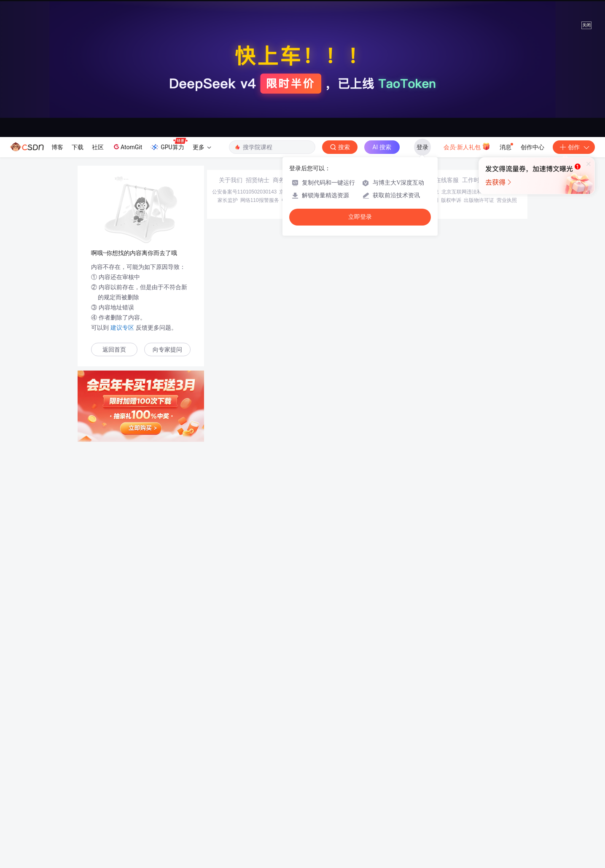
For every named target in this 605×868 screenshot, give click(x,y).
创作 (574, 147)
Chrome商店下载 (349, 807)
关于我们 (231, 787)
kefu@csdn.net (403, 787)
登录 (422, 147)
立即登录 (360, 217)
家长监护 (228, 807)
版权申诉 (451, 807)
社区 (98, 147)
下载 (78, 147)
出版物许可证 (479, 807)
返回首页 (114, 350)
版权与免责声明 (421, 807)
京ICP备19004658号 (302, 799)
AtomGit (127, 147)
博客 (57, 147)
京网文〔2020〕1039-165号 (359, 799)
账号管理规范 (385, 807)
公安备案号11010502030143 (244, 799)
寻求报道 (312, 787)
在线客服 (447, 787)
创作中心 (532, 147)
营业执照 (507, 807)
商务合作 (285, 787)
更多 (202, 147)
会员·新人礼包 (467, 146)
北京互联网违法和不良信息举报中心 (482, 799)
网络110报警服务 (260, 807)
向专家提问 (167, 350)
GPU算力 (169, 145)
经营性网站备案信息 (416, 799)
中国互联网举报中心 (304, 807)
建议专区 (122, 328)
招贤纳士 (258, 787)
